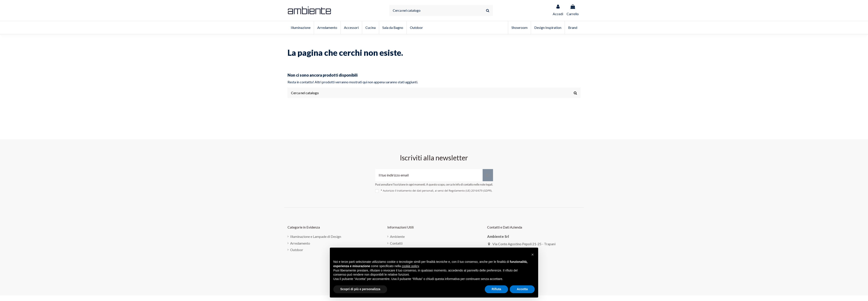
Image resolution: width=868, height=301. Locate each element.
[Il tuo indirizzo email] (429, 175)
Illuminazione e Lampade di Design (316, 236)
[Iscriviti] (488, 175)
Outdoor (297, 250)
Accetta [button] (522, 289)
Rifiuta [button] (496, 289)
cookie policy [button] (410, 266)
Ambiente (397, 236)
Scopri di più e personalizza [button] (360, 289)
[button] (533, 255)
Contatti (396, 243)
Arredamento (300, 243)
